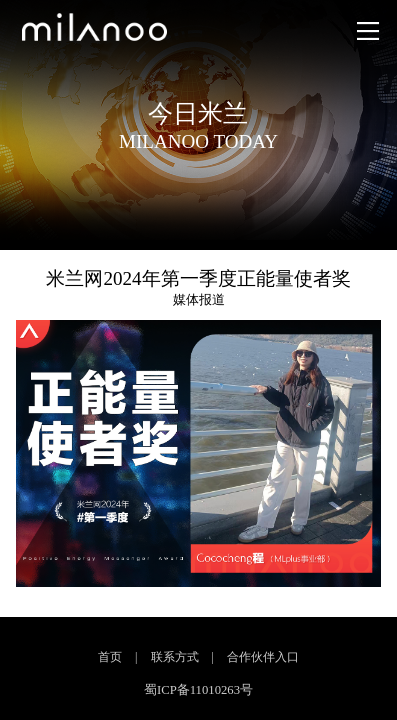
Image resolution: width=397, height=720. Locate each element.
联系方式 (175, 657)
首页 (110, 657)
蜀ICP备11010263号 (198, 690)
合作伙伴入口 (263, 657)
